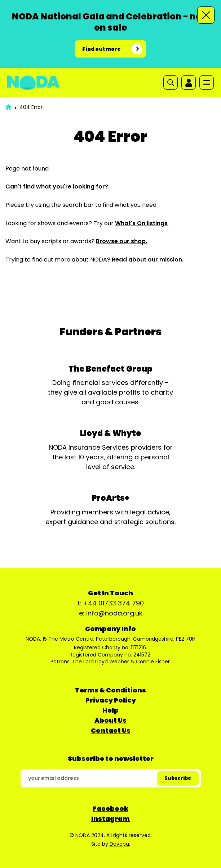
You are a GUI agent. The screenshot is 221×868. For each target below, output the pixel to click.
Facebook (111, 808)
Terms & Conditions (111, 690)
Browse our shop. (121, 241)
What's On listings (141, 223)
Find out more (101, 49)
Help (111, 710)
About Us (111, 720)
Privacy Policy (111, 700)
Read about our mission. (148, 260)
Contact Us (111, 730)
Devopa (119, 844)
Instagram (111, 819)
